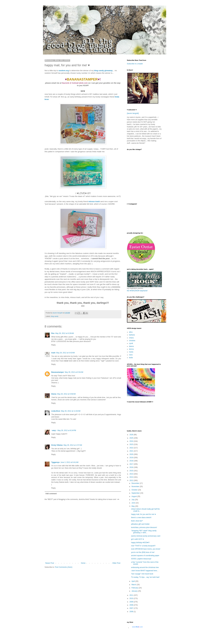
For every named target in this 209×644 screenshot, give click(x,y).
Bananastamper (58, 372)
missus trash (94, 201)
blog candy (55, 316)
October (135, 490)
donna (131, 349)
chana (131, 338)
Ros (53, 333)
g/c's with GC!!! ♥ (137, 539)
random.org (64, 71)
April (133, 581)
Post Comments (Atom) (64, 567)
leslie (131, 358)
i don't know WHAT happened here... (145, 571)
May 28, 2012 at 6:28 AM (65, 333)
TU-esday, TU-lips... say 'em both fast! (145, 577)
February (135, 588)
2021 (132, 451)
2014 (132, 474)
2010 (132, 598)
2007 (132, 608)
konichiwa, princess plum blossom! (144, 527)
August (134, 496)
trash (53, 353)
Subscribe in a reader (135, 64)
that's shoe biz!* (137, 521)
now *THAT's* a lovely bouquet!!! (143, 546)
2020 (132, 454)
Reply (54, 345)
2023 (132, 444)
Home (83, 563)
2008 (132, 605)
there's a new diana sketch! (141, 518)
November (136, 486)
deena (131, 346)
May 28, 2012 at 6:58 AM (66, 394)
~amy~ (54, 430)
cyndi (131, 343)
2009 (132, 602)
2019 (132, 458)
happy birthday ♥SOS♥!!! (140, 543)
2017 (132, 464)
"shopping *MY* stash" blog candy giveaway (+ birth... (144, 532)
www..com (137, 627)
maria (131, 352)
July (133, 500)
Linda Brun (56, 411)
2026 (132, 435)
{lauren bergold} (133, 113)
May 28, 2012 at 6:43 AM (66, 353)
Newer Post (50, 563)
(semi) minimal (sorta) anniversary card (146, 536)
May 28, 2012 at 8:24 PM (67, 430)
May (133, 506)
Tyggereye (56, 462)
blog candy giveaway (103, 71)
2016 (132, 467)
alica (131, 332)
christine (132, 341)
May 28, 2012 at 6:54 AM (74, 372)
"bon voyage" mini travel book (142, 574)
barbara (132, 335)
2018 (132, 461)
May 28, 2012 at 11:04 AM (71, 411)
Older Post (116, 563)
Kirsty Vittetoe (57, 445)
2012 (132, 480)
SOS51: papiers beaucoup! (141, 559)
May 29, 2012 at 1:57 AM (73, 445)
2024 (132, 441)
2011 (132, 595)
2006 (132, 612)
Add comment (51, 494)
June (133, 503)
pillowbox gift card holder (140, 524)
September (136, 493)
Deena (54, 394)
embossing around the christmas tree (145, 567)
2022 (132, 448)
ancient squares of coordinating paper (145, 556)
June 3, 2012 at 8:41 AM (69, 462)
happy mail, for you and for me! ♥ (143, 514)
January (135, 591)
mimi (131, 355)
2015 (132, 471)
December (136, 483)
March (134, 585)
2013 (132, 477)
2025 (132, 438)
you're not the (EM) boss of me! (143, 552)
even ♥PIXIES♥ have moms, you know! (146, 549)
